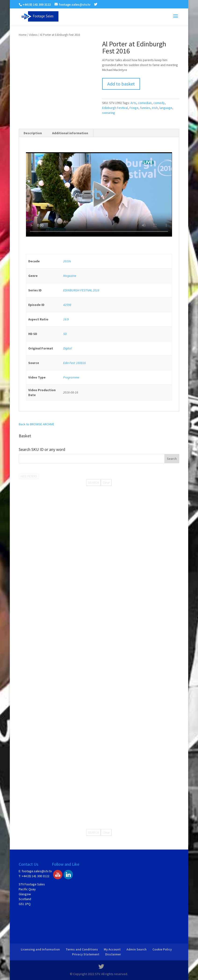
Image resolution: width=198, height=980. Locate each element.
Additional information (70, 133)
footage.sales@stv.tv (37, 871)
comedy (159, 103)
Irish (155, 108)
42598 (67, 305)
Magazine (70, 276)
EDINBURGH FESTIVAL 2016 (81, 290)
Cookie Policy (162, 949)
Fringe (134, 108)
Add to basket (121, 84)
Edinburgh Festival (115, 108)
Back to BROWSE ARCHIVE (36, 424)
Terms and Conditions (82, 949)
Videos (33, 35)
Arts (133, 103)
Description (33, 133)
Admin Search (137, 949)
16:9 (66, 319)
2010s (67, 261)
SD (65, 334)
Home (23, 35)
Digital (67, 348)
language (166, 108)
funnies (145, 108)
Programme (71, 377)
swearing (109, 113)
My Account (112, 949)
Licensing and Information (40, 949)
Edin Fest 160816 (74, 363)
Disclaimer (113, 954)
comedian (145, 103)
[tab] (33, 133)
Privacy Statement (86, 954)
